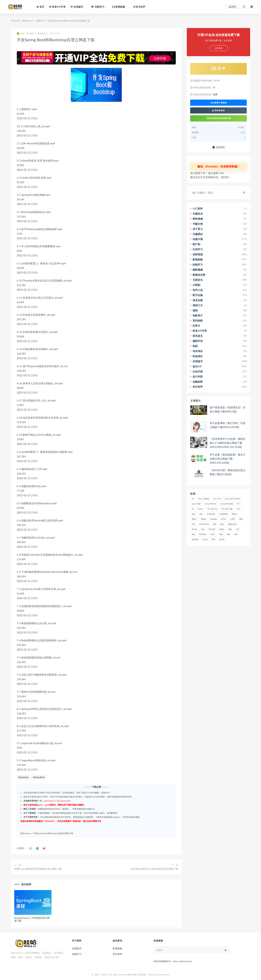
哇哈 (21, 34)
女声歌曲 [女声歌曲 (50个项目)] (213, 519)
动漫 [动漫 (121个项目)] (193, 514)
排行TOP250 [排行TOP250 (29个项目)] (204, 524)
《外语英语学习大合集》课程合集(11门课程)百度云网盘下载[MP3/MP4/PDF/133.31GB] (228, 443)
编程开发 (43, 33)
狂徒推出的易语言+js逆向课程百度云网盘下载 (154, 869)
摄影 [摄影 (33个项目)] (222, 524)
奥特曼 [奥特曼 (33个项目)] (203, 519)
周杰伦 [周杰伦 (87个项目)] (234, 514)
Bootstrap (24, 777)
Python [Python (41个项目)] (201, 509)
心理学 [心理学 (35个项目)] (233, 519)
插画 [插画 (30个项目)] (215, 524)
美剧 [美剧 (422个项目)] (221, 534)
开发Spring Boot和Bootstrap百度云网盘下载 (53, 833)
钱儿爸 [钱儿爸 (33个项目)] (205, 539)
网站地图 (132, 975)
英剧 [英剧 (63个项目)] (228, 534)
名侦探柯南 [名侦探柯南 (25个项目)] (223, 514)
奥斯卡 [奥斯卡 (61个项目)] (194, 519)
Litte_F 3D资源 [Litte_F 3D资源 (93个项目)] (204, 499)
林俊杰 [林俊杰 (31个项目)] (222, 529)
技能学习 (41, 21)
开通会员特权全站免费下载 (219, 118)
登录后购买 (219, 110)
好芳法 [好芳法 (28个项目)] (223, 519)
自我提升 (77, 948)
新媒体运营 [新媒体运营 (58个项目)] (232, 524)
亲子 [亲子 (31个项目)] (238, 509)
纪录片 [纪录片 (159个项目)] (213, 534)
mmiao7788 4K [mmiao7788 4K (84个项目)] (211, 504)
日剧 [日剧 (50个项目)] (203, 529)
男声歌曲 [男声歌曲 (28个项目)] (203, 534)
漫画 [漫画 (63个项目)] (230, 529)
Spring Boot (39, 777)
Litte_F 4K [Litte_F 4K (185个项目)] (217, 499)
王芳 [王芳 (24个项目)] (238, 529)
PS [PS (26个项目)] (193, 509)
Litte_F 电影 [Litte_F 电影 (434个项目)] (196, 504)
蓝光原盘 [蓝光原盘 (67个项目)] (195, 539)
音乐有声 (118, 954)
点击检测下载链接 (219, 103)
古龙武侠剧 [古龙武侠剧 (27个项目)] (211, 514)
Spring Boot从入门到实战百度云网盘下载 (32, 919)
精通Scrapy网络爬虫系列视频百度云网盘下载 (38, 869)
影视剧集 (118, 948)
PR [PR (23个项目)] (238, 504)
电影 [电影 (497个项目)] (193, 534)
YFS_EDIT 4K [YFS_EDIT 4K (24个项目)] (212, 509)
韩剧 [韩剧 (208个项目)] (213, 539)
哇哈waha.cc (28, 21)
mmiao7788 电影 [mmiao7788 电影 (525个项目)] (227, 504)
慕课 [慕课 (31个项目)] (241, 519)
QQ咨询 (218, 147)
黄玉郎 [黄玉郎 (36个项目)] (222, 539)
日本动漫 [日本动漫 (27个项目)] (212, 529)
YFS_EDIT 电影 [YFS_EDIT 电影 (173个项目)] (227, 509)
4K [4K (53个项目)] (193, 499)
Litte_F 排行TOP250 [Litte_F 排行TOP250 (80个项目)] (232, 499)
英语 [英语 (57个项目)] (236, 534)
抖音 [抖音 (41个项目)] (193, 524)
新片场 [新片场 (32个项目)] (194, 529)
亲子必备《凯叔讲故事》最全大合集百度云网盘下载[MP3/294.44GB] (228, 459)
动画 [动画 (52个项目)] (201, 514)
